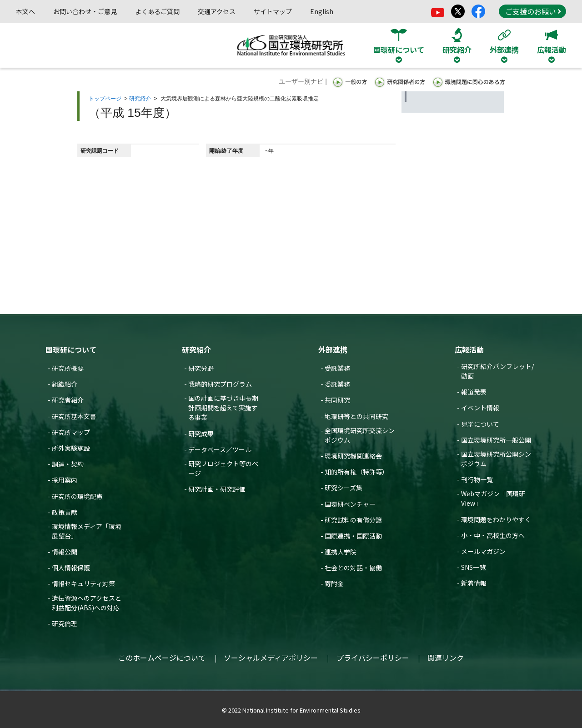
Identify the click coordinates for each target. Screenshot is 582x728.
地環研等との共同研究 (356, 416)
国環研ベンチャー (350, 504)
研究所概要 (68, 368)
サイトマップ (273, 11)
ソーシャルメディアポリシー (271, 658)
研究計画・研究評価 (217, 489)
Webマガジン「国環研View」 (493, 498)
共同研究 (337, 400)
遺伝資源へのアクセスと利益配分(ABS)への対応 (87, 603)
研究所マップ (71, 432)
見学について (480, 424)
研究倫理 (65, 623)
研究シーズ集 (344, 488)
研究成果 (201, 434)
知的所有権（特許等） (356, 472)
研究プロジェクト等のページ (223, 468)
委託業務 (337, 384)
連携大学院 (341, 552)
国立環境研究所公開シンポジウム (496, 459)
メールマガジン (483, 551)
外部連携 (333, 349)
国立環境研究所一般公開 (496, 440)
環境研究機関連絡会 (353, 456)
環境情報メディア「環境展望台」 (87, 531)
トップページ (105, 99)
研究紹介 (140, 99)
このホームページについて (162, 658)
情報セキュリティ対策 (83, 583)
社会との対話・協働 (353, 568)
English (322, 11)
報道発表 (474, 392)
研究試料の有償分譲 (353, 520)
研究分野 (201, 368)
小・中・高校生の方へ (493, 535)
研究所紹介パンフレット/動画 (497, 371)
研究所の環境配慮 (77, 496)
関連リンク (446, 658)
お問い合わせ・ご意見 (85, 11)
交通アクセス (217, 11)
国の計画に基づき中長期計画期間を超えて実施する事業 (223, 408)
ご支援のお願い (533, 11)
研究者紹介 (68, 400)
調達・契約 (68, 464)
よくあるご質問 (157, 11)
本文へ (25, 11)
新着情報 (474, 583)
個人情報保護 (71, 568)
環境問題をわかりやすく (496, 519)
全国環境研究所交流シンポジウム (360, 435)
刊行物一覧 (477, 479)
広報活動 (469, 349)
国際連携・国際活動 (353, 536)
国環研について (71, 349)
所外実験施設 (71, 448)
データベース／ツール (220, 449)
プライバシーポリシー (373, 658)
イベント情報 (480, 408)
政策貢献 (65, 512)
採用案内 (65, 480)
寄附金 (334, 583)
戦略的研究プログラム (220, 384)
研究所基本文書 (74, 416)
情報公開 (65, 552)
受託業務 (337, 368)
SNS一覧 (473, 567)
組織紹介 (65, 384)
